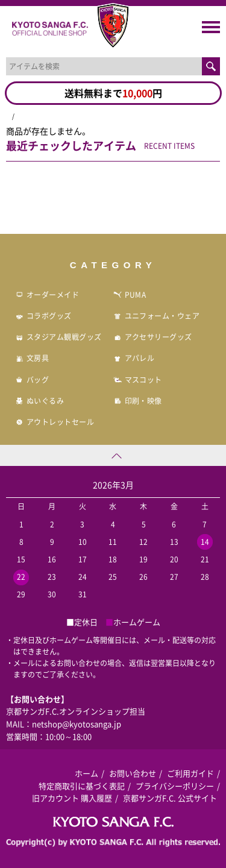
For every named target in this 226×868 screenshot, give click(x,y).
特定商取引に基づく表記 (82, 786)
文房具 (32, 358)
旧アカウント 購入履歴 (72, 798)
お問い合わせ (133, 773)
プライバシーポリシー (175, 786)
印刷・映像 (138, 401)
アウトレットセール (55, 422)
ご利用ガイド (190, 773)
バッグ (32, 380)
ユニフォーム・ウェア (157, 316)
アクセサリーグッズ (153, 337)
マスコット (138, 380)
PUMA (130, 295)
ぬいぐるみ (39, 401)
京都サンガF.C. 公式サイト (170, 798)
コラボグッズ (43, 316)
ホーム (86, 773)
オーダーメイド (47, 295)
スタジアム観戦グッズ (58, 337)
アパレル (134, 358)
